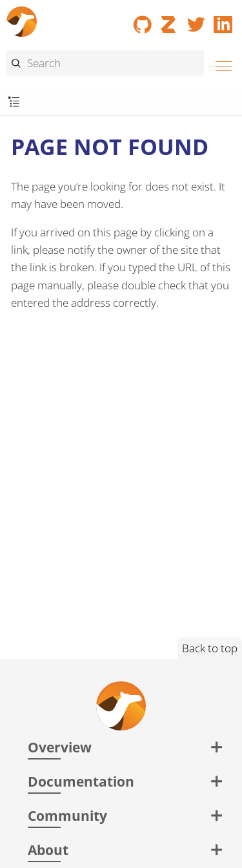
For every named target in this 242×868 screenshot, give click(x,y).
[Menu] (220, 64)
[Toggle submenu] (14, 102)
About (48, 850)
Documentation (81, 781)
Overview (60, 747)
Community (67, 815)
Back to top (210, 648)
